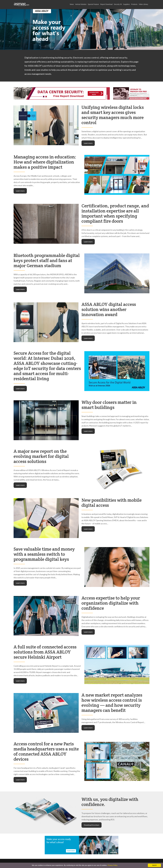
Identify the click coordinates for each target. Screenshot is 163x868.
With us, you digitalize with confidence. (110, 802)
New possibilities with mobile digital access (112, 503)
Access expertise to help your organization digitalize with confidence (111, 603)
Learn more (88, 143)
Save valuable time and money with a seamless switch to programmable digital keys (44, 554)
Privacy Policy (112, 865)
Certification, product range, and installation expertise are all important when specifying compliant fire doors (115, 213)
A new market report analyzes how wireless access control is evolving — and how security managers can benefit (112, 703)
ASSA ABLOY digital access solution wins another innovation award (109, 309)
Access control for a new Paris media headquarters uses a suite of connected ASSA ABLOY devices (46, 751)
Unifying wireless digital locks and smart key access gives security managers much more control (113, 115)
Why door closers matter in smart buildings (109, 405)
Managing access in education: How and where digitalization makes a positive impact (45, 162)
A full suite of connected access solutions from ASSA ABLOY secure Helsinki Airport (45, 652)
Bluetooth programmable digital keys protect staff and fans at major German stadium (47, 260)
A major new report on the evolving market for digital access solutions (41, 456)
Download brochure (92, 825)
